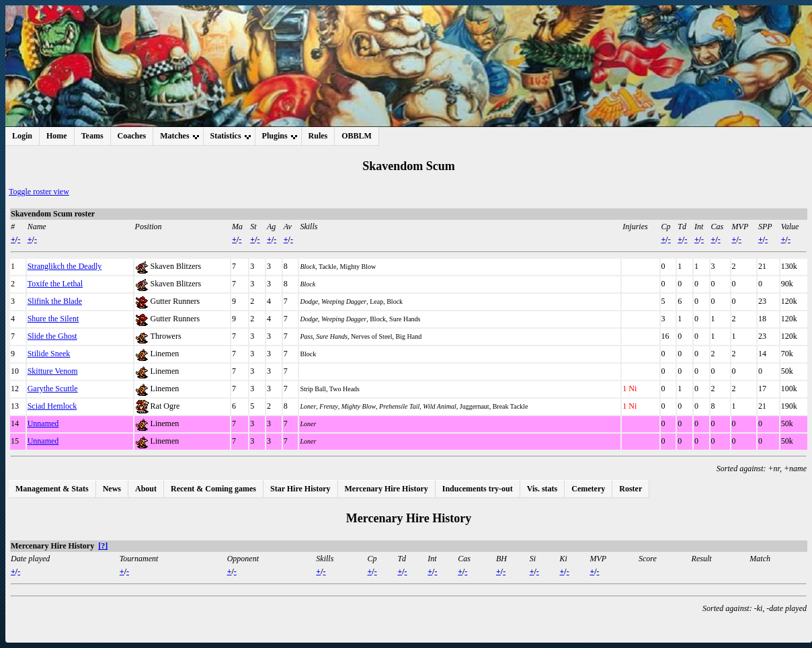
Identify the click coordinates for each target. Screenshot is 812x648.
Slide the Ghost (52, 336)
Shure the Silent (53, 319)
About (146, 489)
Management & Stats (52, 489)
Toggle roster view (39, 192)
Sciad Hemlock (52, 406)
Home (57, 136)
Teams (92, 136)
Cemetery (588, 489)
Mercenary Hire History (387, 489)
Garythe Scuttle (53, 389)
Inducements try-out (478, 489)
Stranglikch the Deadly (65, 266)
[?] (103, 546)
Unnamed (43, 423)
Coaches (132, 136)
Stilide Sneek (49, 354)
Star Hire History (300, 489)
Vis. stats (542, 489)
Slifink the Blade (55, 301)
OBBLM (357, 136)
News (112, 489)
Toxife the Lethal (55, 284)
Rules (318, 136)
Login (22, 136)
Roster (631, 489)
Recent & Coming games (213, 489)
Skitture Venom (53, 371)
